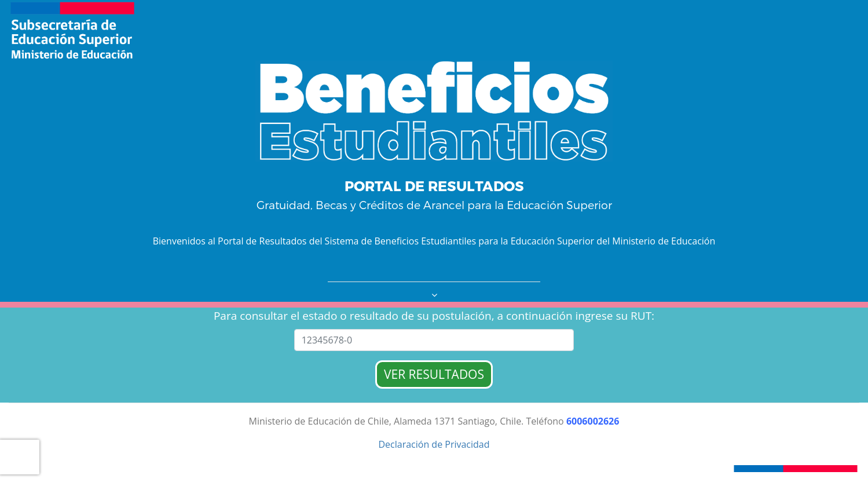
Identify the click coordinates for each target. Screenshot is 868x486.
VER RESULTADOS (434, 374)
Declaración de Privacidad (434, 444)
